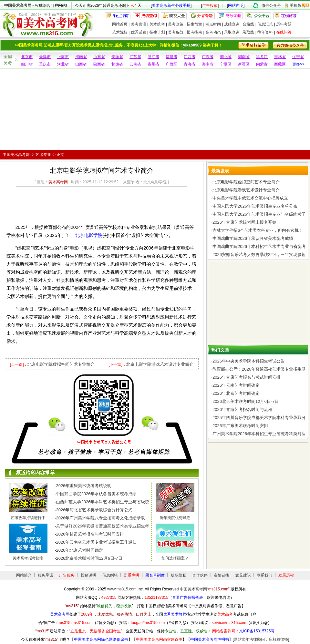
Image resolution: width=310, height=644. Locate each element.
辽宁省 (298, 57)
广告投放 (210, 5)
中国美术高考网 (18, 5)
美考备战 (176, 32)
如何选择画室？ (175, 558)
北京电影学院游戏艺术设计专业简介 (160, 364)
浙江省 (153, 57)
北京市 (27, 57)
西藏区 (280, 64)
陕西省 (99, 64)
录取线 (248, 32)
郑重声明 (131, 575)
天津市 (45, 57)
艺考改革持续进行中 (28, 518)
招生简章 (194, 24)
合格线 (248, 24)
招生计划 (157, 32)
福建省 (171, 57)
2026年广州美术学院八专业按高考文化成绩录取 (100, 518)
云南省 (135, 64)
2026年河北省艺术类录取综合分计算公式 (94, 510)
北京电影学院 (89, 235)
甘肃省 (117, 64)
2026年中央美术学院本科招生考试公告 (249, 361)
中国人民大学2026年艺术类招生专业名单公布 (255, 206)
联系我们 (264, 575)
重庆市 (45, 64)
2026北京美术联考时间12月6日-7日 (89, 558)
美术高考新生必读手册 (171, 5)
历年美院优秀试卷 (175, 518)
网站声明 (236, 5)
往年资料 (265, 32)
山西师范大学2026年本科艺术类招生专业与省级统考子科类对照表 (117, 502)
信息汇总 (265, 24)
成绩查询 (232, 24)
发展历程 (286, 575)
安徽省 (117, 57)
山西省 (81, 64)
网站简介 (24, 575)
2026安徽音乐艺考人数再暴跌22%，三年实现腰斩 (259, 255)
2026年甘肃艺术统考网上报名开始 (244, 222)
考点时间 (213, 24)
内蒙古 (262, 64)
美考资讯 (139, 24)
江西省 (190, 57)
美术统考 (157, 24)
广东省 (208, 57)
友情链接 (222, 575)
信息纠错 (110, 575)
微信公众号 (271, 5)
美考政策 (176, 24)
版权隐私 (179, 575)
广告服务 (67, 575)
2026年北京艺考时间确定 (79, 550)
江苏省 (135, 57)
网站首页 (120, 24)
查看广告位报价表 (188, 598)
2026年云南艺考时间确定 (236, 385)
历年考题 (284, 24)
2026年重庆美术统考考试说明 (84, 486)
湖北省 (226, 57)
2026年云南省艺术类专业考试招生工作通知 (96, 542)
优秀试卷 (139, 32)
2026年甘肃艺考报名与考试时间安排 (90, 534)
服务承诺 (46, 575)
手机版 (295, 5)
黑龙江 (262, 57)
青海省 (190, 64)
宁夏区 (226, 64)
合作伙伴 (200, 575)
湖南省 (244, 57)
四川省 (27, 64)
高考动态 (213, 32)
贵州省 (153, 64)
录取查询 (232, 32)
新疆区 (244, 64)
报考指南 (194, 32)
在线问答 (284, 32)
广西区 (171, 64)
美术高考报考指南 (28, 558)
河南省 (81, 57)
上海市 (63, 57)
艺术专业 (43, 155)
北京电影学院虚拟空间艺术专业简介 (61, 364)
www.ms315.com (122, 589)
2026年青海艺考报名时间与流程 (242, 409)
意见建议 (243, 575)
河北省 (63, 64)
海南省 (208, 64)
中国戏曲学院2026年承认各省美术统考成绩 (96, 494)
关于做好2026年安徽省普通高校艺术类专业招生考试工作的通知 (115, 526)
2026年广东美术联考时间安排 (240, 426)
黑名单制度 (155, 575)
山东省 (99, 57)
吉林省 (280, 57)
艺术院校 (120, 32)
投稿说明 (88, 575)
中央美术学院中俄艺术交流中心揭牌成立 (250, 198)
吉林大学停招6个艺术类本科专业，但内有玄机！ (258, 230)
